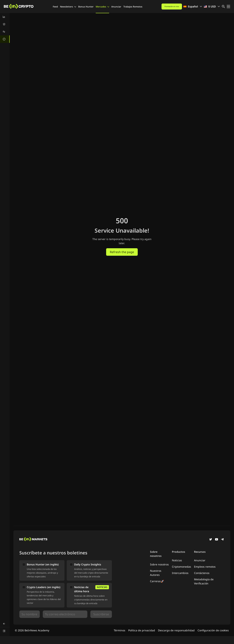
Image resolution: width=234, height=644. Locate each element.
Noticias (177, 560)
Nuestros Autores (156, 573)
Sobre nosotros (159, 564)
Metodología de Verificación (204, 581)
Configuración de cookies (213, 630)
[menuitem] (5, 17)
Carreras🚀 (157, 581)
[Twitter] (211, 540)
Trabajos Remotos (133, 7)
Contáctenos (202, 573)
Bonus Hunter (86, 7)
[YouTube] (217, 540)
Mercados (102, 7)
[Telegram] (222, 540)
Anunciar (116, 7)
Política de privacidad (142, 630)
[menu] (5, 28)
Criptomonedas (181, 567)
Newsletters (68, 7)
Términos (120, 630)
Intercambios (180, 573)
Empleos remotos (205, 567)
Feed (55, 7)
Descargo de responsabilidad (176, 630)
